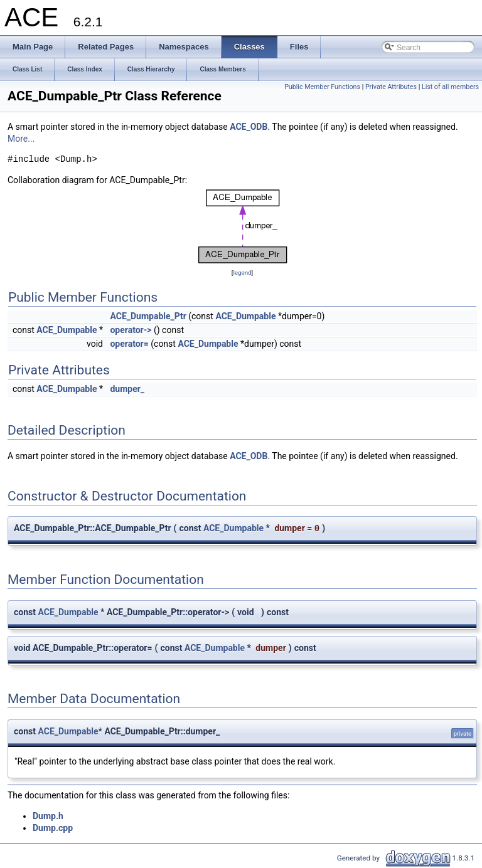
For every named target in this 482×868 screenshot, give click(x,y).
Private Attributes (391, 87)
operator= (129, 344)
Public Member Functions (322, 87)
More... (21, 139)
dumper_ (127, 389)
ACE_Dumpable (245, 316)
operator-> (131, 330)
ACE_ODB (249, 127)
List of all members (450, 87)
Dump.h (48, 816)
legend (242, 273)
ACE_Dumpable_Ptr (148, 316)
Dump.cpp (53, 828)
